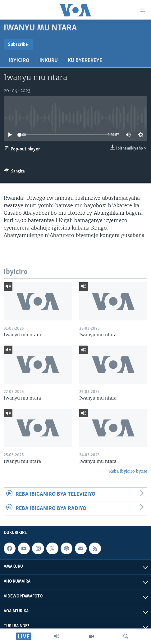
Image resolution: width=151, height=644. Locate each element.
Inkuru (49, 61)
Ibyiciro (19, 61)
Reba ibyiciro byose (128, 471)
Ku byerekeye (85, 61)
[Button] (14, 172)
